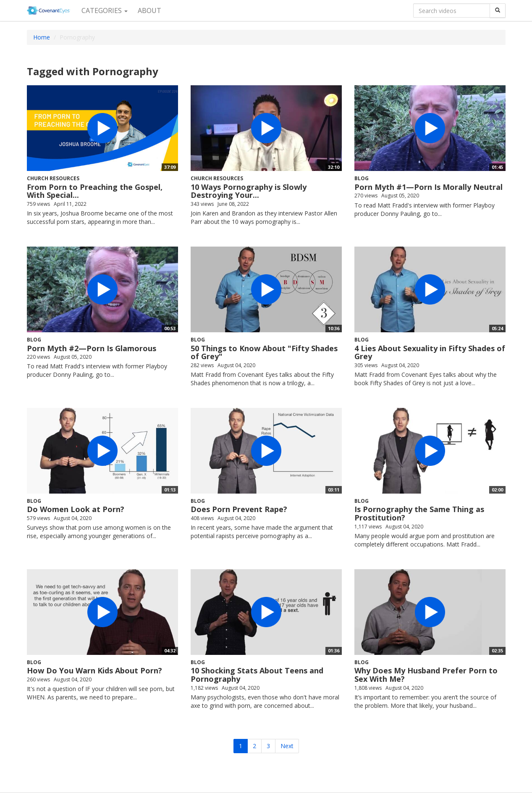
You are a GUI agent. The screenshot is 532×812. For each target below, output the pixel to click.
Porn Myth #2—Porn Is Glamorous (92, 348)
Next (287, 746)
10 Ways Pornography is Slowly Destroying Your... (249, 191)
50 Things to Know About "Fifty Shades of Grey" (264, 352)
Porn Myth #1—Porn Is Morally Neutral (428, 187)
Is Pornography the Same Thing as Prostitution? (419, 513)
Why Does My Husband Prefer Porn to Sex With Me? (426, 675)
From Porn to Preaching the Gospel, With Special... (95, 191)
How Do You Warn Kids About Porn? (94, 670)
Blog (362, 178)
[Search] (498, 11)
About (149, 11)
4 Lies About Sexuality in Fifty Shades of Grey (430, 352)
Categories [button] (105, 11)
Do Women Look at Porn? (76, 509)
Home (42, 37)
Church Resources (53, 178)
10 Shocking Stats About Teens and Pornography (257, 675)
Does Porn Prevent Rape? (239, 509)
